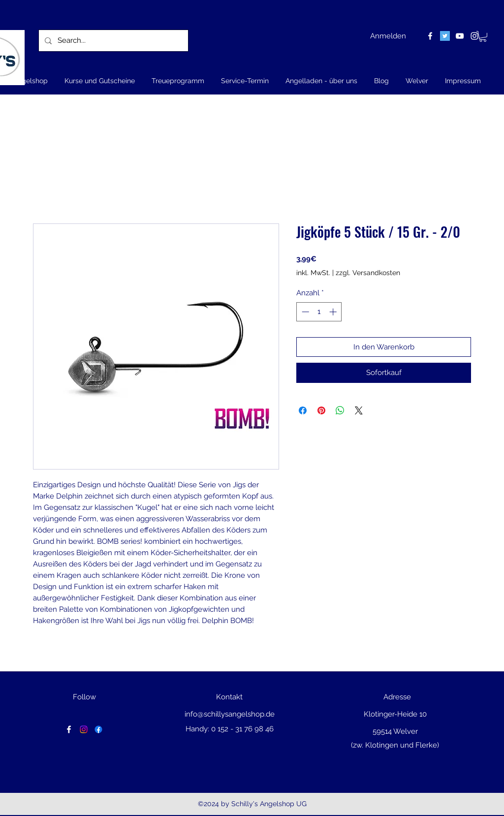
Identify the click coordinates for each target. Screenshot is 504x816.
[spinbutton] (319, 312)
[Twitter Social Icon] (445, 36)
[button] (483, 36)
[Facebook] (98, 729)
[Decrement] (304, 312)
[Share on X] (359, 410)
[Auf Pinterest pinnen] (321, 410)
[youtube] (460, 36)
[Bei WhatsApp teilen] (340, 410)
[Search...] (112, 41)
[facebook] (430, 36)
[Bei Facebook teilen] (303, 410)
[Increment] (334, 312)
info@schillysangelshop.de (230, 714)
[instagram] (474, 36)
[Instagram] (84, 729)
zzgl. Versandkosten (368, 273)
